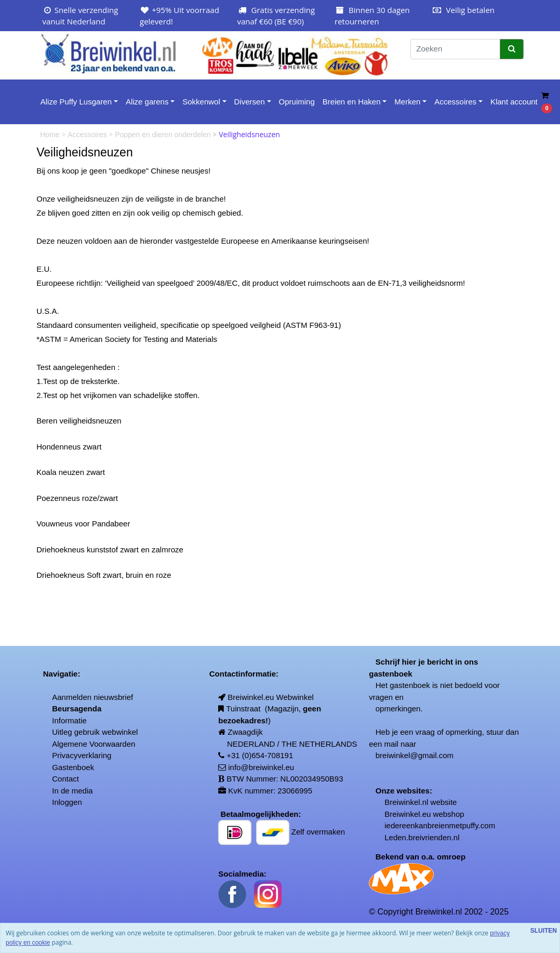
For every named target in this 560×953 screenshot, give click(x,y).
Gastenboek (73, 767)
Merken (407, 102)
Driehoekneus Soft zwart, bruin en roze (104, 575)
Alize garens (147, 102)
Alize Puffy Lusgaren (76, 102)
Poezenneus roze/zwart (77, 498)
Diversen (250, 102)
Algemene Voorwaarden (94, 744)
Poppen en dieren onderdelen (164, 135)
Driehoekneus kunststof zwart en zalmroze (110, 550)
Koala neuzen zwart (71, 472)
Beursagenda (77, 709)
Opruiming (297, 102)
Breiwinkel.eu (408, 814)
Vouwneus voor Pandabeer (83, 524)
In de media (72, 791)
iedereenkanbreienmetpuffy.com (440, 825)
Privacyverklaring (82, 755)
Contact (65, 779)
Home (51, 135)
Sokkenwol (201, 102)
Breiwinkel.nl (406, 802)
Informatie (69, 720)
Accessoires (455, 102)
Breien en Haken (352, 102)
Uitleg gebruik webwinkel (95, 732)
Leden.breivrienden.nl (422, 837)
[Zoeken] (455, 49)
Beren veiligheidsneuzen (79, 421)
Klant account (514, 102)
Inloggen (67, 802)
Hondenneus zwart (69, 447)
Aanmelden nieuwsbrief (92, 697)
